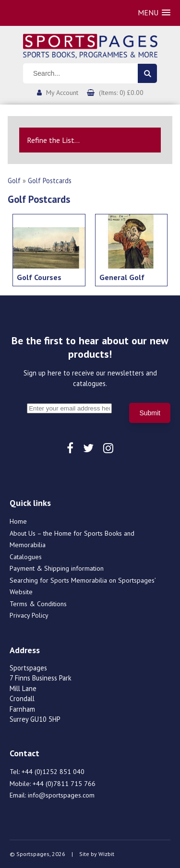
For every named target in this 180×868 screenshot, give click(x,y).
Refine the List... (53, 140)
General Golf (122, 277)
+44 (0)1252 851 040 (53, 772)
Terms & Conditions (38, 604)
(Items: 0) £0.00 (121, 93)
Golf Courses (39, 277)
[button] (154, 13)
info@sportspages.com (61, 795)
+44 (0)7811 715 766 (64, 784)
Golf (14, 181)
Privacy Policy (29, 615)
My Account (62, 93)
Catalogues (26, 557)
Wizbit (106, 854)
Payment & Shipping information (57, 568)
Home (18, 521)
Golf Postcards (50, 181)
